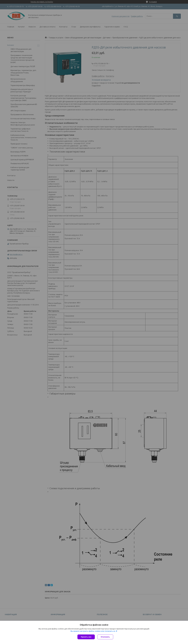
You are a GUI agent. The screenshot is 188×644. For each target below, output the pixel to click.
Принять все (86, 637)
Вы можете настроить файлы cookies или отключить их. (93, 631)
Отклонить (105, 637)
